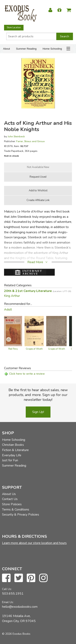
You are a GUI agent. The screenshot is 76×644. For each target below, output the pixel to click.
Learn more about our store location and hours (34, 543)
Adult (8, 309)
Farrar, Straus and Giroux (31, 141)
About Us (9, 494)
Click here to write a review (27, 374)
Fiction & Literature (15, 450)
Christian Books (13, 445)
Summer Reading (26, 49)
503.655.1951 (13, 594)
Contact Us (10, 499)
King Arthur (12, 296)
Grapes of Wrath (34, 349)
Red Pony (13, 349)
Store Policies (12, 504)
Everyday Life (12, 455)
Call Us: (7, 589)
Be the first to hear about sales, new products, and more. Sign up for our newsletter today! (38, 395)
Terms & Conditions (16, 510)
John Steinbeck (16, 136)
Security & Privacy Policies (21, 515)
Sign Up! (38, 412)
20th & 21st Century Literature (38, 291)
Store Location (14, 28)
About (6, 49)
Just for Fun (10, 460)
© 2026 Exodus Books (16, 634)
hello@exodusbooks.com (20, 607)
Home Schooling (52, 49)
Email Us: (8, 602)
